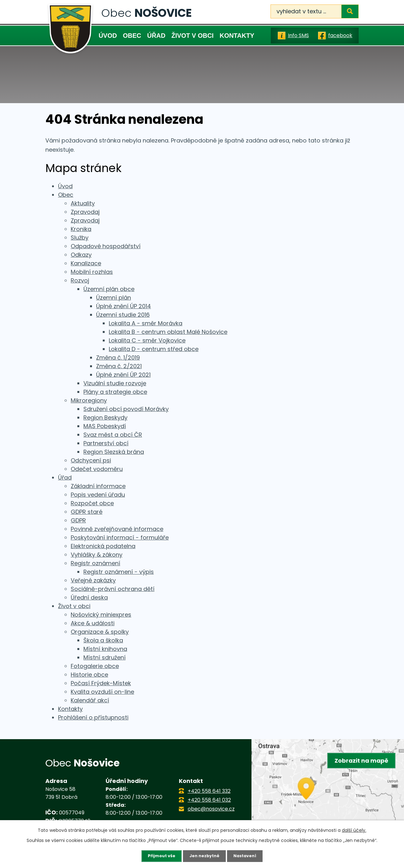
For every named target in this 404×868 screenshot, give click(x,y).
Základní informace (98, 486)
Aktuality (83, 203)
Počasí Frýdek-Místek (101, 683)
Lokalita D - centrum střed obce (154, 349)
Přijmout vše (159, 856)
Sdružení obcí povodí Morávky (126, 409)
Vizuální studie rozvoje (115, 383)
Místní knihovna (105, 649)
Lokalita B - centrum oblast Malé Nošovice (168, 332)
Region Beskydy (105, 417)
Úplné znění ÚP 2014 (124, 306)
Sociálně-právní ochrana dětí (113, 589)
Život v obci (193, 36)
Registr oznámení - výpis (119, 572)
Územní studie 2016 (123, 315)
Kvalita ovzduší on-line (102, 692)
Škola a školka (103, 640)
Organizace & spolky (100, 632)
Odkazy (81, 255)
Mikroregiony (89, 400)
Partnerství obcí (106, 443)
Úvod (108, 36)
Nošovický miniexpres (101, 615)
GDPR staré (87, 512)
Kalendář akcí (90, 700)
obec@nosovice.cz (211, 809)
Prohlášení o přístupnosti (93, 717)
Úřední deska (89, 597)
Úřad (156, 36)
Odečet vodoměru (97, 469)
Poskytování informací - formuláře (120, 537)
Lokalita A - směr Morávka (146, 323)
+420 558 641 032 (209, 800)
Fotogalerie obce (95, 666)
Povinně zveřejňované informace (117, 529)
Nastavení (248, 856)
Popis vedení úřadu (98, 495)
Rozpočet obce (92, 503)
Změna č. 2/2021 (119, 366)
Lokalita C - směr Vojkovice (147, 340)
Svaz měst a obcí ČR (113, 435)
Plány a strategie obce (115, 392)
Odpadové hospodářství (106, 246)
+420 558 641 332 (209, 791)
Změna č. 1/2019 (118, 358)
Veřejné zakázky (93, 580)
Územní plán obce (109, 289)
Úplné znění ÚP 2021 (123, 375)
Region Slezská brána (114, 452)
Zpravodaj (85, 212)
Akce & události (93, 623)
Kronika (81, 229)
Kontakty (237, 36)
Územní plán (114, 298)
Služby (80, 238)
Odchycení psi (91, 460)
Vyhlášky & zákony (97, 555)
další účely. (354, 830)
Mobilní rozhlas (92, 272)
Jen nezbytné (204, 856)
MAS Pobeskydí (105, 426)
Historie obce (89, 675)
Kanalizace (86, 263)
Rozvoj (80, 280)
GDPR (78, 520)
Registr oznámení (95, 563)
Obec (132, 36)
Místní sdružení (104, 657)
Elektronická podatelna (103, 546)
